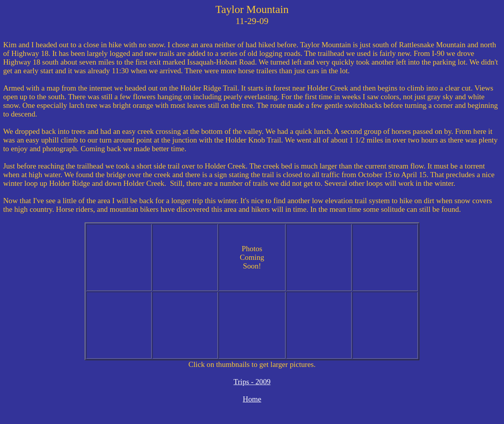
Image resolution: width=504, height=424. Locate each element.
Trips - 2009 (252, 382)
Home (252, 399)
